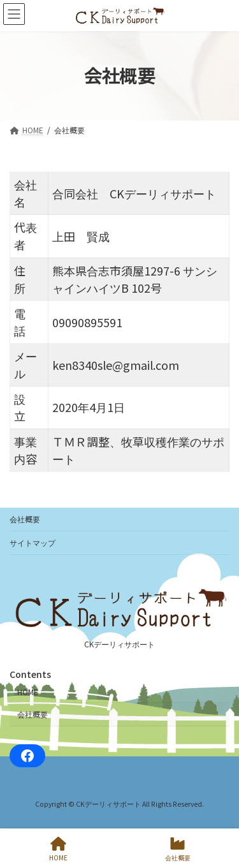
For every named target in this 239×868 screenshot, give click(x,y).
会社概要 (25, 519)
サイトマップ (33, 542)
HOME (28, 692)
